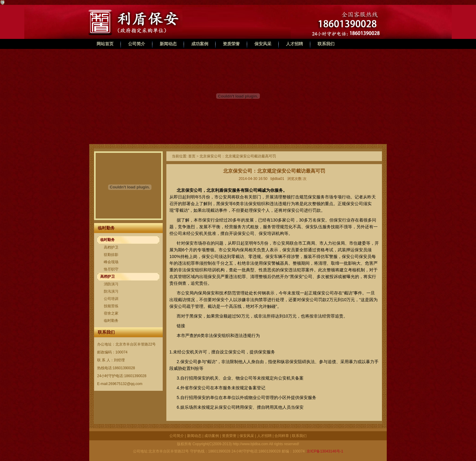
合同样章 (282, 436)
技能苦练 (111, 306)
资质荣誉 (231, 44)
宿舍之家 (111, 313)
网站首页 (105, 44)
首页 (192, 156)
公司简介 (137, 44)
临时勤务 (107, 240)
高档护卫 (111, 247)
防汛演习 (111, 291)
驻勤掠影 (111, 255)
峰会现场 (111, 262)
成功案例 (200, 44)
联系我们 (326, 44)
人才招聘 (294, 44)
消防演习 (111, 284)
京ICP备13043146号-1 (324, 451)
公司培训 (111, 299)
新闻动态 (168, 44)
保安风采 (263, 44)
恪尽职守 (111, 269)
